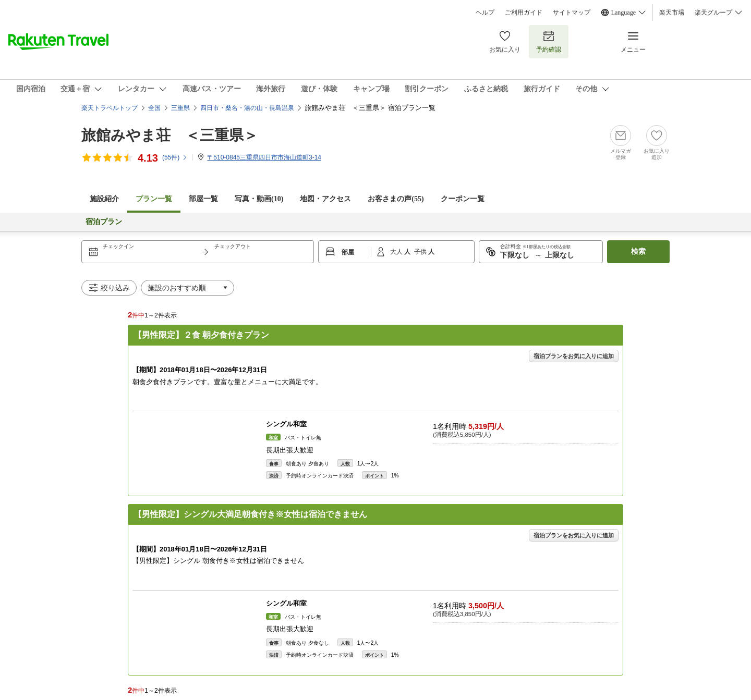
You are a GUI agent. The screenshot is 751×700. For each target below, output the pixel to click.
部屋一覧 (203, 199)
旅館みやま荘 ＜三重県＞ (170, 135)
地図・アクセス (325, 199)
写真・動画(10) (259, 199)
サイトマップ (572, 13)
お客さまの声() (396, 199)
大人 (397, 252)
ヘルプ (485, 13)
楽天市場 (672, 13)
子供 (421, 252)
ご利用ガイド (524, 13)
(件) (175, 157)
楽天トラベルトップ (110, 108)
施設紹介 (104, 199)
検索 (638, 251)
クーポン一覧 (463, 199)
